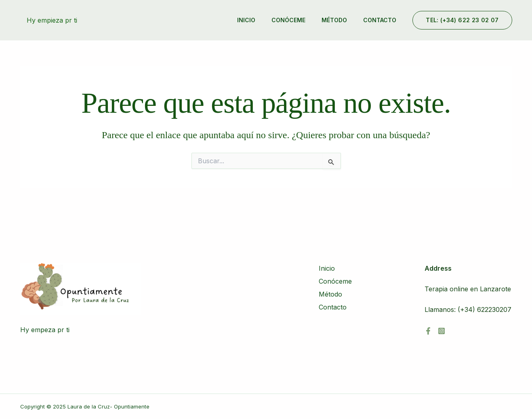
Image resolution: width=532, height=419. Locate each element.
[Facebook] (428, 331)
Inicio (246, 20)
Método (334, 20)
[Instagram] (442, 331)
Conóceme (288, 20)
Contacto (380, 20)
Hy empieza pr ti (52, 20)
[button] (462, 20)
